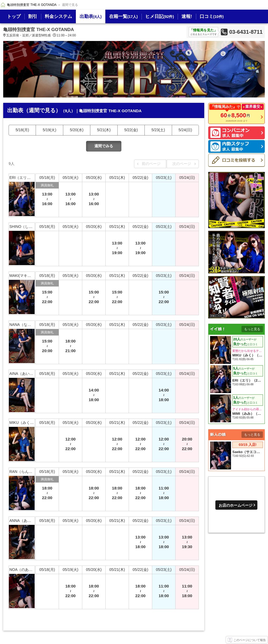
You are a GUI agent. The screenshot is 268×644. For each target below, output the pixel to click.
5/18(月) (22, 130)
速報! (187, 16)
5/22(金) (131, 130)
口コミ (212, 16)
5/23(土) (158, 130)
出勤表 (91, 16)
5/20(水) (77, 130)
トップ (14, 16)
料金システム (58, 16)
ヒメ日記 (160, 16)
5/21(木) (104, 130)
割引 (33, 16)
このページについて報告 (247, 640)
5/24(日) (185, 130)
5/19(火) (49, 130)
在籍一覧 (123, 16)
